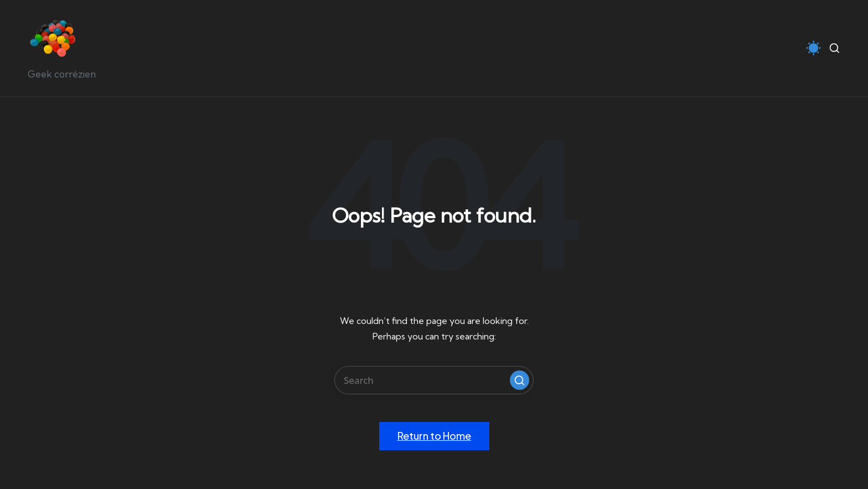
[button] (520, 380)
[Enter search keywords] (434, 380)
